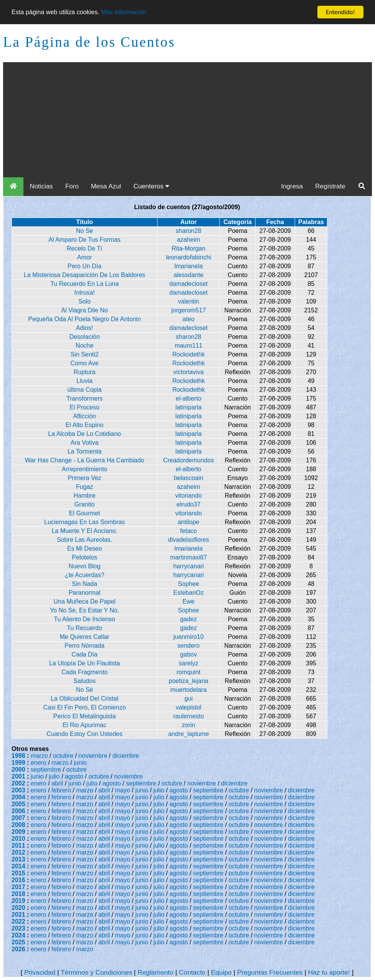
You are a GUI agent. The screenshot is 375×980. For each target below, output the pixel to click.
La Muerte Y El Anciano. (84, 531)
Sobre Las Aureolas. (85, 540)
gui (188, 699)
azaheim (188, 240)
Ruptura (85, 372)
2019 (18, 901)
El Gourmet (85, 513)
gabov (189, 654)
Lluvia (85, 381)
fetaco (189, 531)
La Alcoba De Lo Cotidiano (84, 434)
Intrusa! (84, 293)
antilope (189, 522)
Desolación (84, 337)
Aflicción (85, 416)
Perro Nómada (85, 646)
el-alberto (188, 398)
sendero (189, 646)
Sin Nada (85, 584)
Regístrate (330, 186)
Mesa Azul (106, 186)
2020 (18, 908)
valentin (188, 301)
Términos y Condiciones (96, 972)
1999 (18, 763)
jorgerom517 (189, 310)
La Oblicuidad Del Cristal (85, 699)
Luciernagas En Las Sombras (85, 522)
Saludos (85, 681)
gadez (189, 619)
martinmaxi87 (189, 557)
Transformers (85, 398)
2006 (18, 811)
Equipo (221, 972)
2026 (18, 949)
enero (39, 763)
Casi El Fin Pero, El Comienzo (84, 707)
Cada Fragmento (85, 672)
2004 (18, 797)
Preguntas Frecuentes (270, 972)
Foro (72, 186)
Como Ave (85, 363)
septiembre (46, 770)
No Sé (85, 690)
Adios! (85, 328)
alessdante (188, 275)
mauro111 (189, 346)
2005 (18, 804)
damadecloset (189, 284)
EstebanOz (188, 593)
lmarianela (189, 266)
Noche (85, 346)
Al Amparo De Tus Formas (85, 240)
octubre (63, 756)
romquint (189, 672)
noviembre (93, 756)
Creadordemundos (188, 460)
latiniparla (188, 407)
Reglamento (155, 972)
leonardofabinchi (188, 257)
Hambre (85, 496)
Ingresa (292, 186)
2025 (18, 942)
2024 (18, 935)
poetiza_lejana (188, 681)
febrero (61, 790)
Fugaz (85, 487)
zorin (188, 725)
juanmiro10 (188, 637)
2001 (18, 776)
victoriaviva (188, 372)
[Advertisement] (187, 120)
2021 (18, 915)
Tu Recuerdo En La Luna (85, 284)
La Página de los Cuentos (89, 42)
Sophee (188, 584)
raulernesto (189, 716)
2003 (18, 790)
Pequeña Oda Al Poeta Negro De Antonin (85, 319)
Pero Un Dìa (85, 266)
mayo (123, 790)
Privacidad (40, 972)
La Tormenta (85, 451)
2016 (18, 880)
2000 (18, 770)
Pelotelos (85, 557)
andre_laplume (189, 734)
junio (80, 763)
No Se (85, 231)
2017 (18, 887)
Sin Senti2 (85, 354)
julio (54, 776)
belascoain (188, 478)
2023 (18, 928)
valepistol (188, 707)
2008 (18, 825)
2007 (18, 818)
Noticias (41, 186)
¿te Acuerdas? (84, 575)
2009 (18, 832)
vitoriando (188, 496)
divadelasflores (188, 540)
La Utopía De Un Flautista (85, 663)
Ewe (188, 601)
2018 (18, 894)
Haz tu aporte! (329, 972)
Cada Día (85, 654)
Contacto (192, 972)
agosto (74, 776)
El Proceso (84, 407)
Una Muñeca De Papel (84, 601)
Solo (85, 301)
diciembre (125, 756)
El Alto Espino (85, 425)
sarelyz (188, 663)
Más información (130, 12)
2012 (18, 852)
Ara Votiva (85, 443)
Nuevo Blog (85, 566)
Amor (85, 257)
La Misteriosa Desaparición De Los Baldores (85, 275)
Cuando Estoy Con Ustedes (84, 734)
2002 (18, 783)
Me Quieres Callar (85, 637)
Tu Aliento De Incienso (85, 619)
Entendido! (340, 12)
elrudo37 (189, 504)
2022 (18, 921)
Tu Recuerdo (85, 628)
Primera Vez (84, 478)
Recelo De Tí (84, 248)
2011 (18, 846)
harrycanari (189, 566)
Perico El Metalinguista (85, 716)
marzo (39, 756)
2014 (18, 866)
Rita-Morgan (189, 248)
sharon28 (188, 231)
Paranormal (85, 593)
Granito (85, 504)
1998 (18, 756)
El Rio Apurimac (85, 725)
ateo (188, 319)
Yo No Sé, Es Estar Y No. (85, 610)
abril (57, 783)
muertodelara (189, 690)
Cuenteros (151, 186)
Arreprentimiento (85, 469)
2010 (18, 839)
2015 (18, 873)
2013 (18, 859)
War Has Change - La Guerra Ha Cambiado (85, 460)
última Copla (85, 390)
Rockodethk (188, 354)
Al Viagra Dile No (85, 310)
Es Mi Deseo (85, 549)
